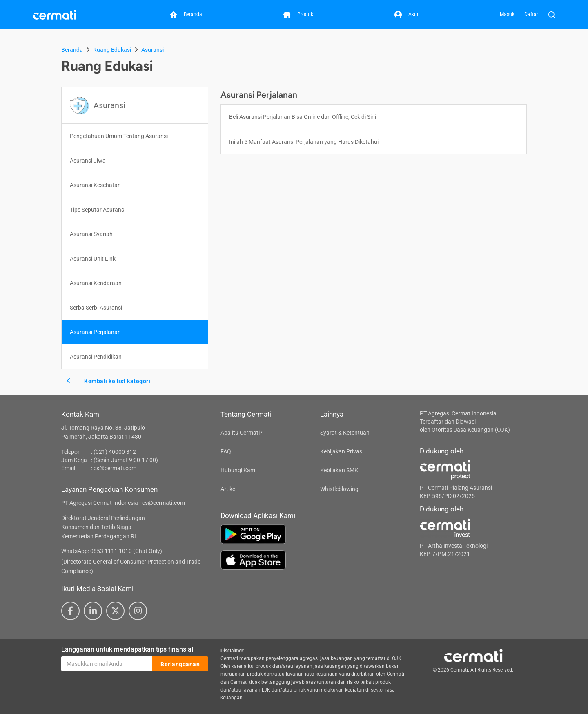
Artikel (228, 489)
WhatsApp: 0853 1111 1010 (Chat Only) (112, 551)
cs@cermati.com (115, 468)
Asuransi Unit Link (93, 259)
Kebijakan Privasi (342, 451)
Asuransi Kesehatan (95, 185)
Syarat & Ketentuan (345, 433)
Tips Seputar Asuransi (98, 210)
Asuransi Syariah (91, 234)
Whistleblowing (339, 489)
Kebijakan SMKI (340, 470)
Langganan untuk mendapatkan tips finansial (127, 649)
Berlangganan (180, 664)
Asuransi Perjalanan (95, 332)
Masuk (507, 14)
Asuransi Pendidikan (96, 357)
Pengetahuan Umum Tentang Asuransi (119, 136)
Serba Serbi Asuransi (96, 308)
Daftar (531, 14)
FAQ (226, 451)
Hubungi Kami (238, 470)
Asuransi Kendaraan (96, 283)
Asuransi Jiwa (88, 161)
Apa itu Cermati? (242, 433)
